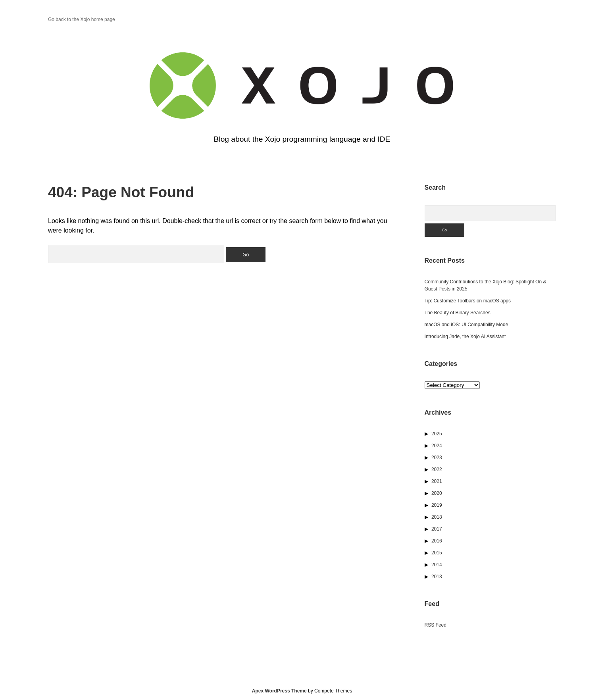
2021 (437, 481)
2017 (437, 529)
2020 (437, 493)
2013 (437, 577)
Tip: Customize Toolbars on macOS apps (468, 301)
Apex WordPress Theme (279, 691)
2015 (437, 553)
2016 (437, 541)
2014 (437, 565)
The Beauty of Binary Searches (458, 313)
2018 (437, 517)
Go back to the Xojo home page (82, 19)
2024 (437, 446)
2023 (437, 458)
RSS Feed (436, 625)
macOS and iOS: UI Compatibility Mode (466, 325)
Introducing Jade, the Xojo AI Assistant (465, 337)
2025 (437, 434)
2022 (437, 469)
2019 (437, 505)
